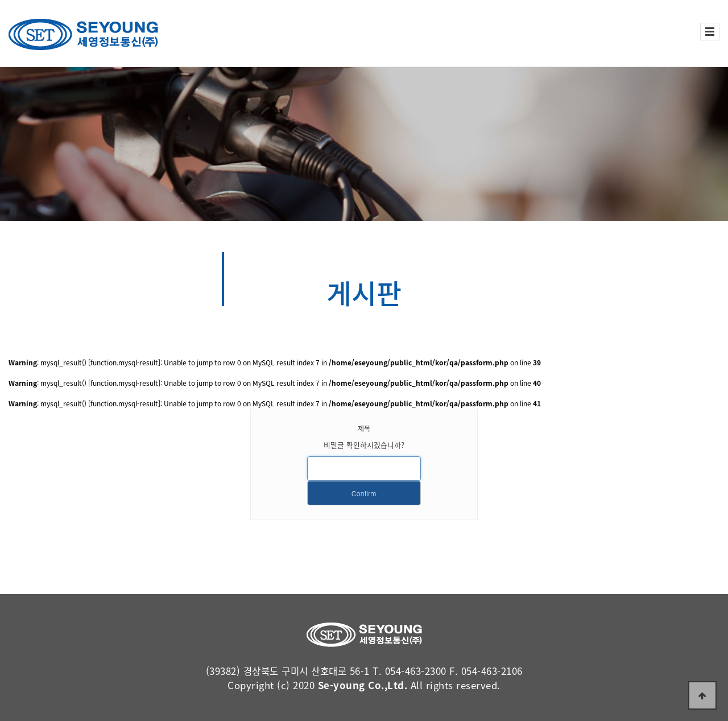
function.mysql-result (124, 362)
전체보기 (710, 32)
